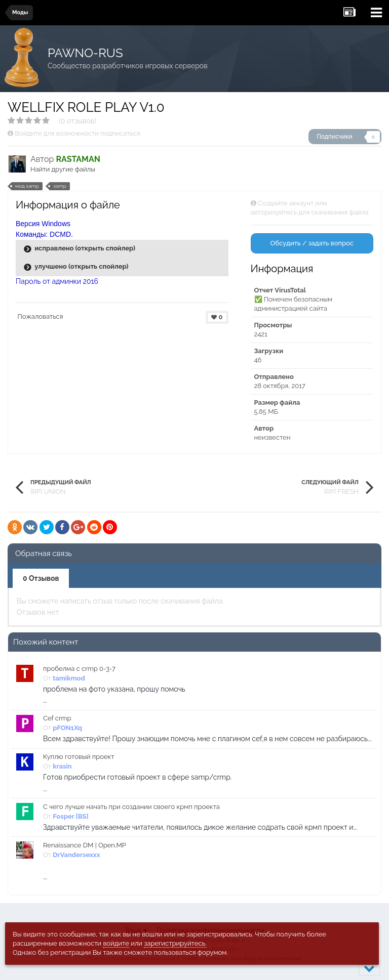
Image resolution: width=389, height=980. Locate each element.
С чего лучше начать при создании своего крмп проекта (131, 807)
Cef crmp (57, 718)
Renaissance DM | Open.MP (85, 845)
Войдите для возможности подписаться (77, 133)
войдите (116, 943)
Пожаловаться (41, 316)
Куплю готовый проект (79, 757)
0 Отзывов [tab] (41, 578)
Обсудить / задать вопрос (312, 243)
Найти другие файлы (63, 169)
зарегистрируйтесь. (175, 943)
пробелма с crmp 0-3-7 (79, 669)
